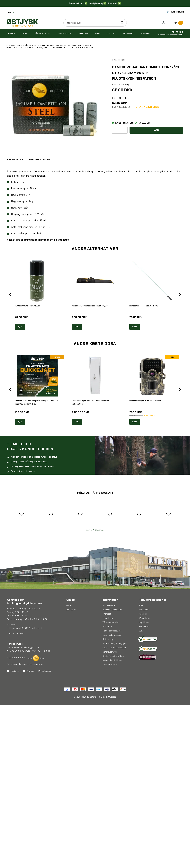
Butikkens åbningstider (113, 610)
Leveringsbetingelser (112, 635)
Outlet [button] (112, 33)
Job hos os (71, 610)
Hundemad (144, 627)
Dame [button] (25, 33)
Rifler (141, 606)
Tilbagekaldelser (110, 665)
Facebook (13, 671)
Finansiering (108, 618)
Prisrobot (107, 614)
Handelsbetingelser (111, 631)
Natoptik (143, 614)
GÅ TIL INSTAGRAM (95, 530)
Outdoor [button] (83, 33)
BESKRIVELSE (15, 159)
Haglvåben (144, 610)
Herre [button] (12, 33)
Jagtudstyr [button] (64, 33)
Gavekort (128, 33)
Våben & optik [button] (42, 33)
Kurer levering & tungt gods (115, 644)
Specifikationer (39, 159)
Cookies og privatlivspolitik (114, 648)
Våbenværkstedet (111, 623)
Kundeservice (176, 12)
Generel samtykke (111, 652)
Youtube (29, 671)
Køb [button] (156, 130)
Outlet (142, 631)
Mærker (145, 33)
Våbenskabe (144, 618)
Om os (69, 606)
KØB (20, 327)
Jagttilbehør (144, 623)
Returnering (108, 639)
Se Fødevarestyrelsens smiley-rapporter (25, 664)
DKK (9, 12)
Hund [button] (98, 33)
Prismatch (107, 627)
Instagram (45, 671)
